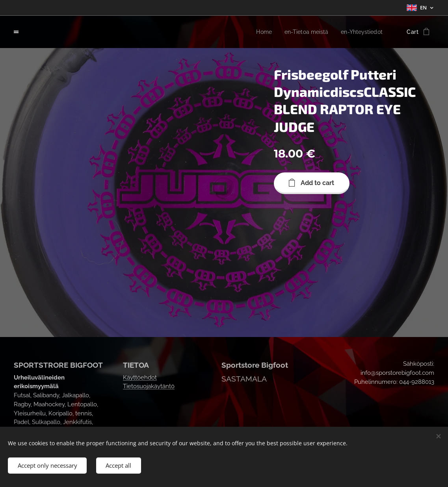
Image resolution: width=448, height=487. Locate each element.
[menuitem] (256, 32)
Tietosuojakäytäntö (149, 386)
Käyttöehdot (140, 377)
